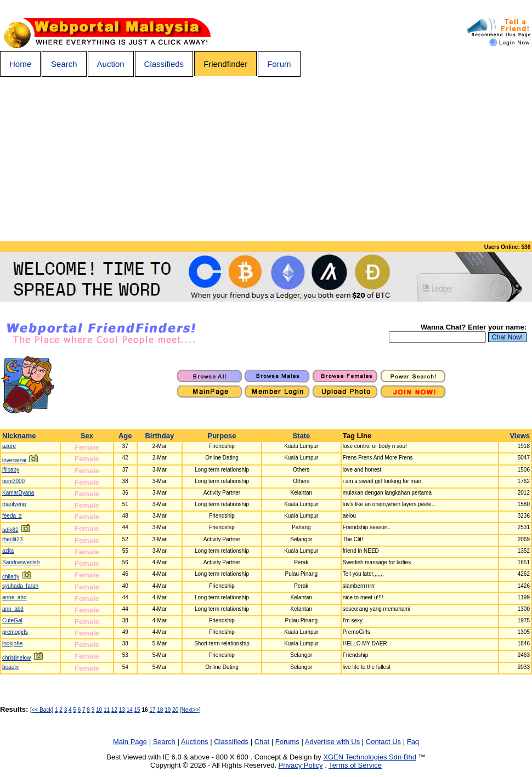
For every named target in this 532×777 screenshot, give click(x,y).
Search (64, 64)
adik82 (10, 530)
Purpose (222, 436)
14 (130, 710)
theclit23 (12, 539)
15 (137, 710)
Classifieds (164, 64)
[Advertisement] (266, 159)
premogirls (15, 632)
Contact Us (383, 742)
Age (125, 436)
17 (152, 710)
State (301, 436)
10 (99, 710)
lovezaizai (14, 460)
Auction (111, 64)
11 (107, 710)
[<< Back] (42, 710)
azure (9, 446)
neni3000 (13, 481)
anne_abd (15, 597)
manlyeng (14, 504)
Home (20, 64)
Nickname (19, 436)
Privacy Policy (301, 765)
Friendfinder (225, 64)
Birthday (159, 436)
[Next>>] (190, 710)
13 (122, 710)
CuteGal (12, 620)
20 (175, 710)
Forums (287, 742)
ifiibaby (11, 470)
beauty (10, 667)
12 (114, 710)
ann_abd (13, 609)
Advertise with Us (332, 742)
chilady (11, 577)
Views (520, 436)
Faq (413, 742)
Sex (87, 436)
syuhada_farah (20, 586)
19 (168, 710)
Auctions (195, 742)
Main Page (130, 742)
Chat (262, 742)
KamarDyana (18, 493)
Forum (279, 64)
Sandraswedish (21, 562)
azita (8, 551)
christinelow (16, 658)
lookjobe (12, 643)
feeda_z (12, 516)
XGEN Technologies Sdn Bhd (370, 757)
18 (160, 710)
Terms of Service (355, 765)
